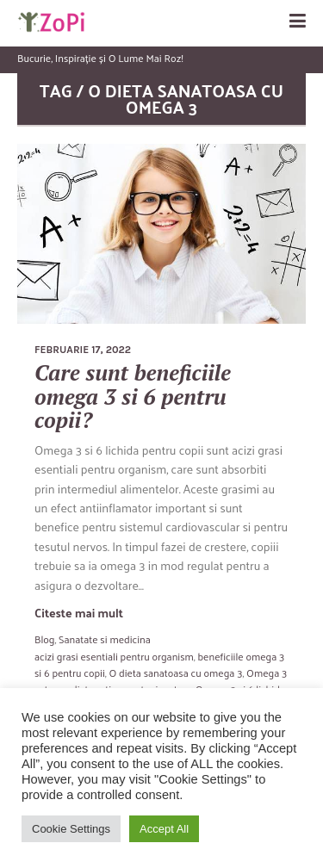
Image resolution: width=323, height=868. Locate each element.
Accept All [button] (164, 829)
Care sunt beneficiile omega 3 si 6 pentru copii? (133, 396)
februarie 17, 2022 (83, 350)
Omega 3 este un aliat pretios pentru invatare (161, 681)
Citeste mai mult (79, 613)
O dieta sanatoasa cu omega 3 (175, 673)
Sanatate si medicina (105, 639)
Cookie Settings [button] (71, 829)
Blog (44, 639)
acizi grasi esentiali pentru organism (114, 656)
